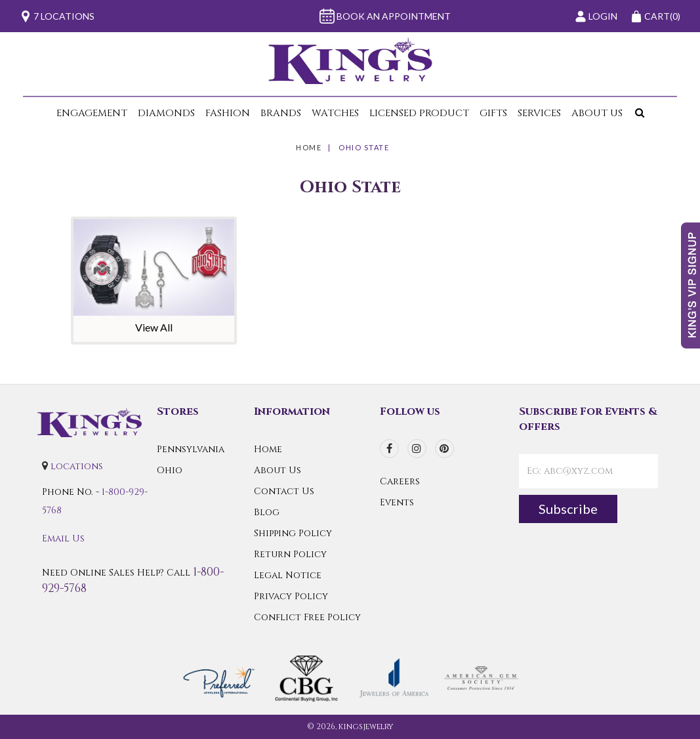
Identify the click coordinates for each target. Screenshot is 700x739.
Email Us (63, 538)
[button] (637, 113)
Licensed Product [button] (419, 113)
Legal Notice (288, 575)
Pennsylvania (191, 449)
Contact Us (284, 491)
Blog (267, 512)
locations (77, 466)
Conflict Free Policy (307, 617)
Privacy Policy (291, 596)
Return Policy (290, 554)
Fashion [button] (228, 113)
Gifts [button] (493, 113)
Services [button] (539, 113)
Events (397, 502)
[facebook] (389, 449)
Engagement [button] (92, 113)
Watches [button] (335, 113)
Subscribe (568, 509)
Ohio (170, 470)
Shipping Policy (293, 533)
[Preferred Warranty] (219, 677)
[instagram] (417, 449)
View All (154, 327)
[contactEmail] (589, 471)
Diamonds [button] (166, 113)
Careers (400, 481)
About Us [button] (597, 113)
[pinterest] (444, 449)
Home (309, 147)
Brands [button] (281, 113)
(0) (655, 16)
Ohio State (364, 147)
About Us (278, 470)
